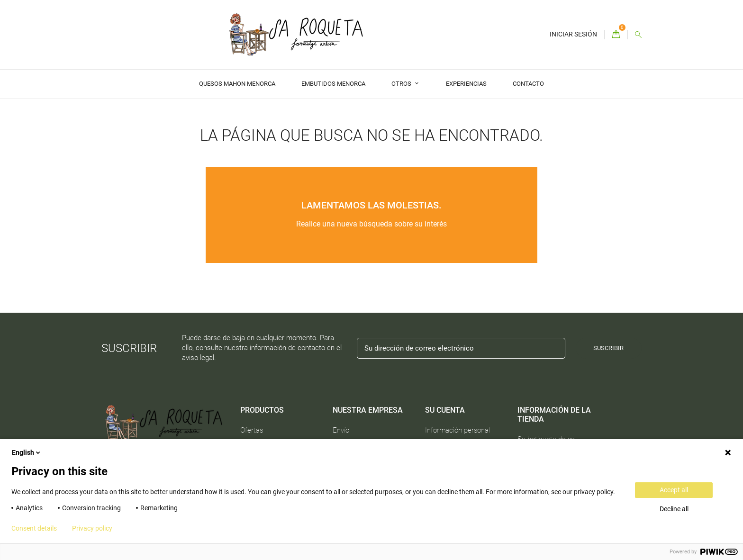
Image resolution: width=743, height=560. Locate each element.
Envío (341, 430)
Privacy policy (92, 528)
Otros (402, 84)
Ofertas (252, 430)
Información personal (458, 430)
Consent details (34, 528)
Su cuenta (445, 410)
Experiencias (466, 84)
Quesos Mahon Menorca (237, 84)
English (27, 452)
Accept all (674, 490)
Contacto (528, 84)
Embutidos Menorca (333, 84)
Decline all (674, 509)
